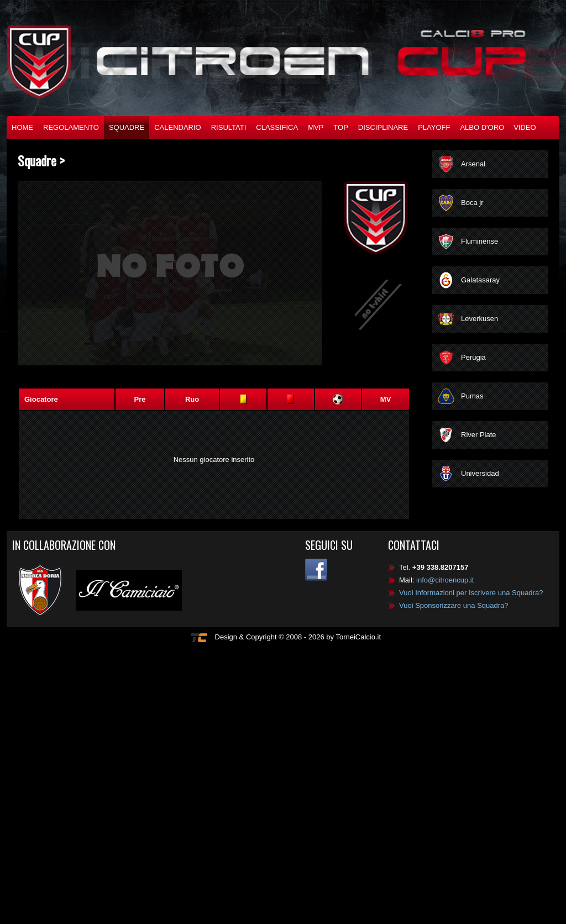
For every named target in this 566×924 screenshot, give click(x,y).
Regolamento (71, 127)
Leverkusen (479, 319)
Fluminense (479, 241)
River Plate (479, 435)
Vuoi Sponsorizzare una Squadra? (454, 605)
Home (22, 127)
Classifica (277, 127)
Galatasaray (480, 280)
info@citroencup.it (445, 580)
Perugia (473, 357)
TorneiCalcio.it (358, 637)
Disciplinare (383, 127)
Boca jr (472, 203)
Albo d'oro (482, 127)
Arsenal (473, 164)
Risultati (229, 127)
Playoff (434, 127)
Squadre (127, 127)
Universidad (480, 473)
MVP (316, 127)
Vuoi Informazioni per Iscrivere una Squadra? (471, 593)
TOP (341, 127)
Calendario (178, 127)
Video (525, 127)
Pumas (472, 396)
